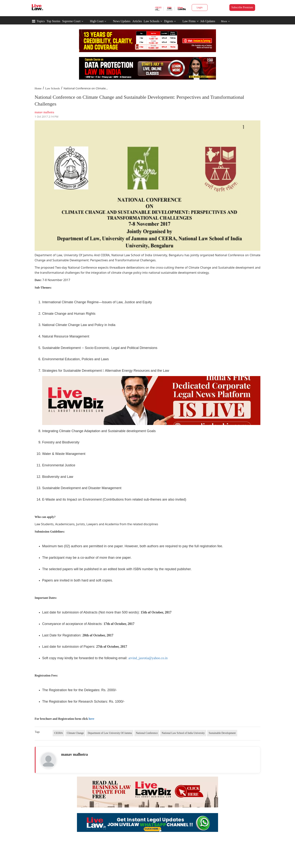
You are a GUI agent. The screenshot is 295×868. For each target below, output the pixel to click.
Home (38, 88)
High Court (97, 21)
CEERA (59, 733)
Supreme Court (71, 21)
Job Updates (208, 21)
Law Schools (153, 21)
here (91, 719)
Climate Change (75, 733)
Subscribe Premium (242, 7)
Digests (169, 21)
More (225, 21)
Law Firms (190, 21)
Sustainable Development (222, 733)
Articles (137, 21)
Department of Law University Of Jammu (110, 733)
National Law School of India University (183, 733)
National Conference (147, 733)
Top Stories (53, 21)
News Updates (122, 21)
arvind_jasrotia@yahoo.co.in (148, 658)
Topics (41, 21)
